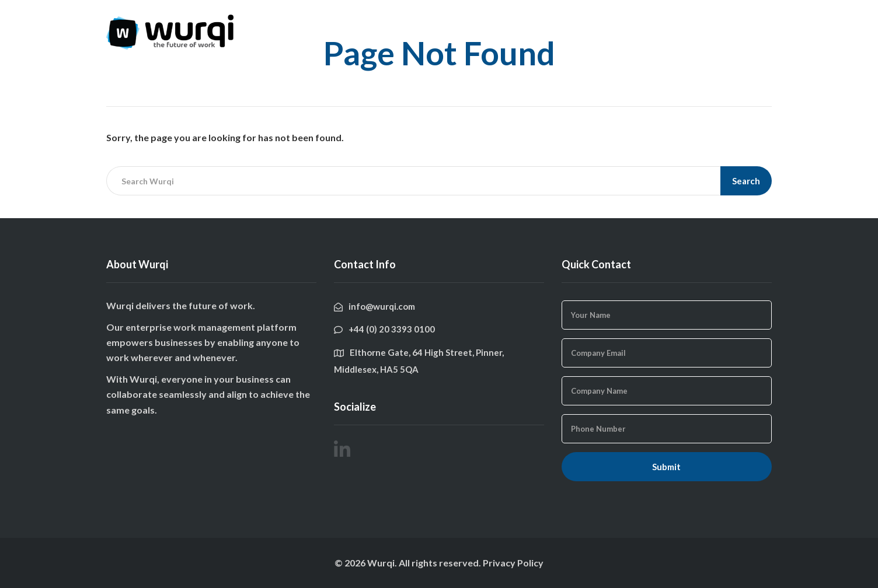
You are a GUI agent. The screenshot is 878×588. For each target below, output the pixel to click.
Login (752, 22)
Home (544, 22)
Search (746, 181)
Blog (640, 22)
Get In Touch (695, 22)
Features (594, 22)
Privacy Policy (513, 563)
